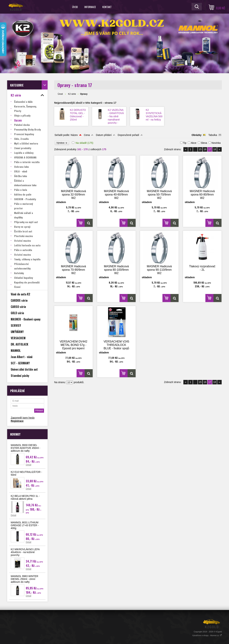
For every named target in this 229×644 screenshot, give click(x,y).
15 (200, 149)
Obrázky (197, 135)
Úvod (75, 7)
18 (215, 149)
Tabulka (213, 135)
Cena (87, 135)
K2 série (72, 94)
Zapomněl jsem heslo (23, 418)
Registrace (17, 421)
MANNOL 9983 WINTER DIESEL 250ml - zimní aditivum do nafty (25, 579)
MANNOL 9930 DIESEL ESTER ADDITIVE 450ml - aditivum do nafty (25, 448)
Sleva (204, 143)
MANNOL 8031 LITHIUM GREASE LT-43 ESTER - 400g (25, 525)
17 (210, 149)
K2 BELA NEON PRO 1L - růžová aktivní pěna (25, 497)
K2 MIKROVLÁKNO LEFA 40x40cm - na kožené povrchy (25, 552)
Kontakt (107, 7)
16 (205, 149)
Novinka (216, 143)
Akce (193, 143)
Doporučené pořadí (128, 135)
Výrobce (62, 143)
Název (74, 135)
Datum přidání (104, 135)
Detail (29, 465)
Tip (185, 143)
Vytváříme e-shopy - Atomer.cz (207, 635)
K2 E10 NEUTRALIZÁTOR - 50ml (26, 473)
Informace (90, 7)
